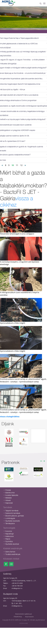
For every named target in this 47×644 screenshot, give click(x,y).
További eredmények (13, 554)
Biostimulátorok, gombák (15, 516)
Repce (8, 539)
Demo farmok (10, 552)
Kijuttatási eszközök (13, 521)
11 (17, 165)
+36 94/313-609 (17, 583)
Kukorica (9, 531)
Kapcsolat (9, 503)
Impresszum (29, 617)
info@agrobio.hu (17, 588)
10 (13, 165)
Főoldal (8, 490)
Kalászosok (10, 536)
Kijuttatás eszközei (12, 544)
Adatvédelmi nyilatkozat (23, 614)
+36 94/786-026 (17, 586)
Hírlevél (8, 500)
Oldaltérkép (18, 617)
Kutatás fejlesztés (12, 495)
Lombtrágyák (10, 518)
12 (21, 165)
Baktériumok (10, 493)
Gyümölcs (9, 541)
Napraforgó (10, 534)
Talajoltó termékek (12, 511)
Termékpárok (10, 523)
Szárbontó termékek (13, 513)
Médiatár (9, 498)
